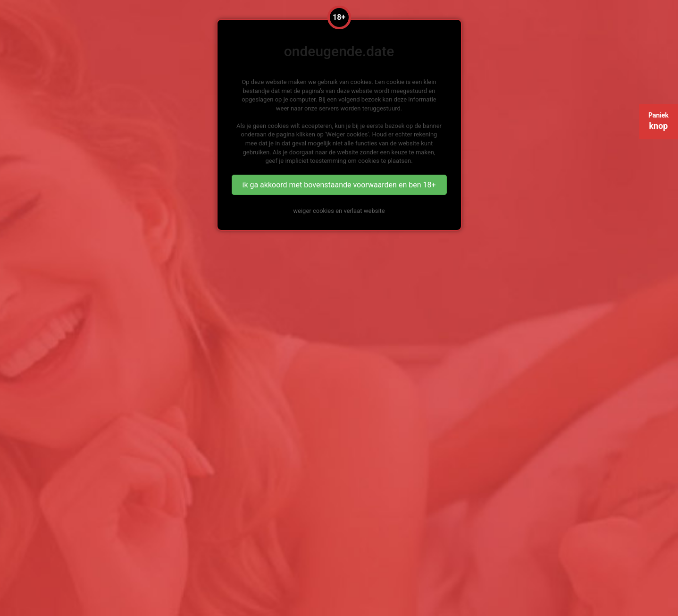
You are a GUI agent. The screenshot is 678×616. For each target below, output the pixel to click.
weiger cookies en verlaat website (339, 211)
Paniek (658, 121)
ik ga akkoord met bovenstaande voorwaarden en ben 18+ (339, 185)
